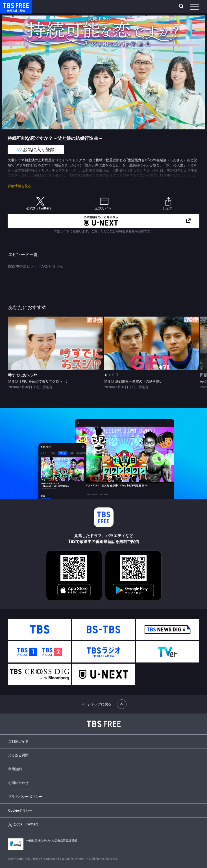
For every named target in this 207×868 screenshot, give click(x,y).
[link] (55, 343)
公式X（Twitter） (24, 824)
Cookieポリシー (20, 810)
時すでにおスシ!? (22, 375)
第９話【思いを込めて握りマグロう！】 (39, 381)
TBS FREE (9, 5)
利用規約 (15, 769)
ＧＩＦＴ (112, 375)
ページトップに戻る (104, 704)
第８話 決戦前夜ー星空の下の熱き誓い (133, 381)
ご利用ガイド (18, 741)
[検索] (182, 7)
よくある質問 (18, 755)
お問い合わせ (18, 783)
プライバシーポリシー (25, 797)
